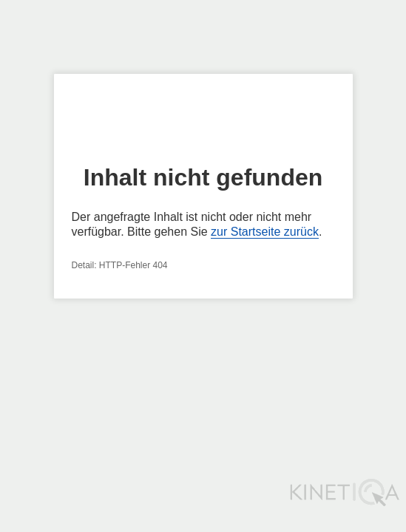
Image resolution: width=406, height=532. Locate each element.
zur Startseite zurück (265, 232)
